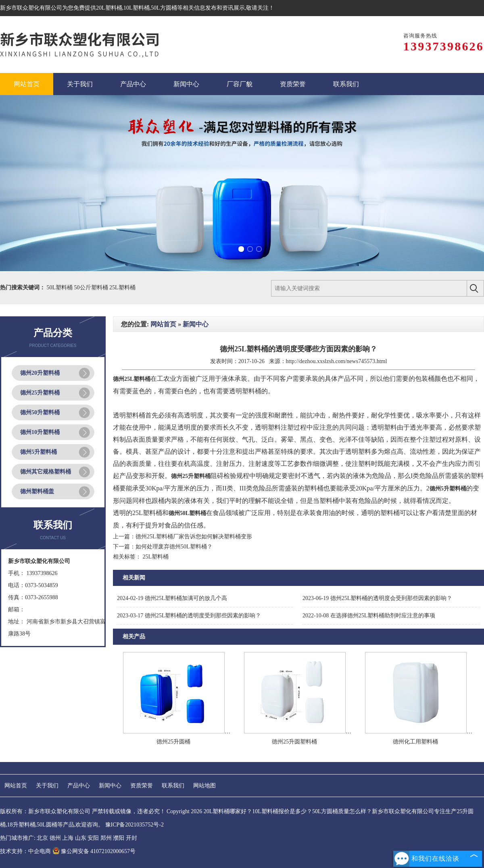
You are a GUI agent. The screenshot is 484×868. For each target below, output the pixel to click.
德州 (55, 838)
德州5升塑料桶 (39, 452)
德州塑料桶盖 (37, 491)
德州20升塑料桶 (40, 373)
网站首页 (163, 324)
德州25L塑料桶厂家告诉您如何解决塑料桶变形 (194, 537)
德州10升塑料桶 (40, 432)
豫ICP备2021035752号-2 (135, 825)
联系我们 (173, 786)
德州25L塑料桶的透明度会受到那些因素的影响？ (377, 598)
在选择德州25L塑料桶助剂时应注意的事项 (369, 616)
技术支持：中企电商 (25, 851)
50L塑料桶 (60, 288)
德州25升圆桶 (173, 742)
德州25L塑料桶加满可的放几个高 (172, 598)
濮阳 (119, 838)
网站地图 (204, 786)
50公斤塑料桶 (92, 288)
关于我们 (47, 786)
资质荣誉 (142, 786)
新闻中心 (196, 324)
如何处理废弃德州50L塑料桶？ (174, 547)
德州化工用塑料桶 (415, 742)
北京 (42, 838)
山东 (81, 838)
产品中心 (79, 786)
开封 (131, 838)
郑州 (106, 838)
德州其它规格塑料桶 (46, 472)
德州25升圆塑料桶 (294, 742)
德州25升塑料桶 (40, 393)
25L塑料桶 (122, 288)
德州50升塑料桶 (40, 412)
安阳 (93, 838)
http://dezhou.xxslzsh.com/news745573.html (337, 361)
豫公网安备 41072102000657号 (94, 851)
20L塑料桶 (109, 8)
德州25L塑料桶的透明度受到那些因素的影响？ (189, 616)
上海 (68, 838)
